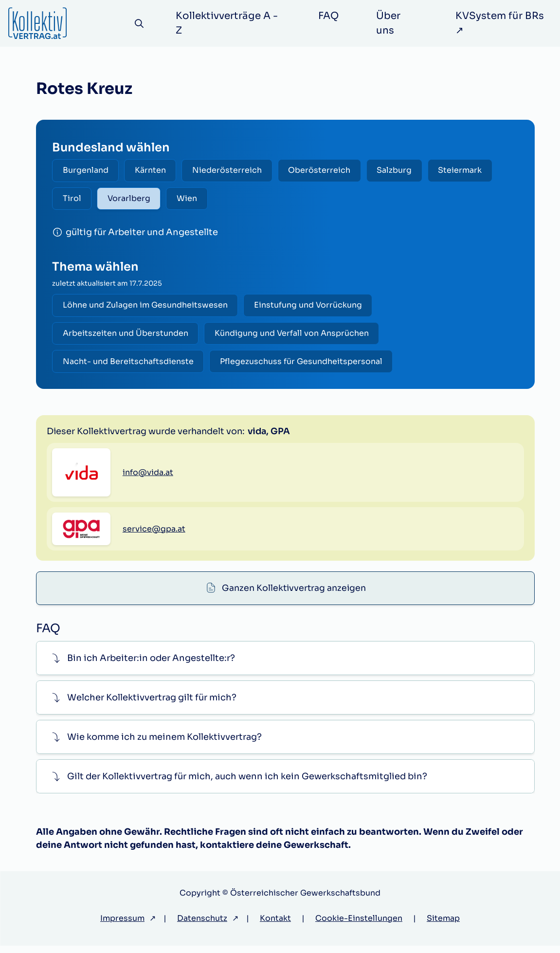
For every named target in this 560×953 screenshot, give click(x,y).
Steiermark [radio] (468, 171)
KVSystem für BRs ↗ (501, 23)
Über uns (389, 23)
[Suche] (140, 24)
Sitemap (443, 926)
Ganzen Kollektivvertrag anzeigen (294, 431)
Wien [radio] (190, 199)
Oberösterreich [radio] (324, 171)
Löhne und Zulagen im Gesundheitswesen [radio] (146, 307)
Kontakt (275, 926)
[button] (285, 666)
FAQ (329, 16)
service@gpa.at (154, 580)
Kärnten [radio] (152, 171)
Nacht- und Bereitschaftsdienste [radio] (129, 364)
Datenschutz (202, 926)
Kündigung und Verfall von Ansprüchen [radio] (294, 336)
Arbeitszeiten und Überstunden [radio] (126, 336)
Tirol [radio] (72, 199)
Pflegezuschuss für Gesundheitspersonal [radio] (303, 364)
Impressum (122, 926)
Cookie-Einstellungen (359, 926)
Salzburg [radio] (400, 171)
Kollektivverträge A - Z (229, 23)
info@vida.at (148, 523)
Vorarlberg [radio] (131, 199)
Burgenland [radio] (86, 171)
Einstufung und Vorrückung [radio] (310, 307)
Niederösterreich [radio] (230, 171)
